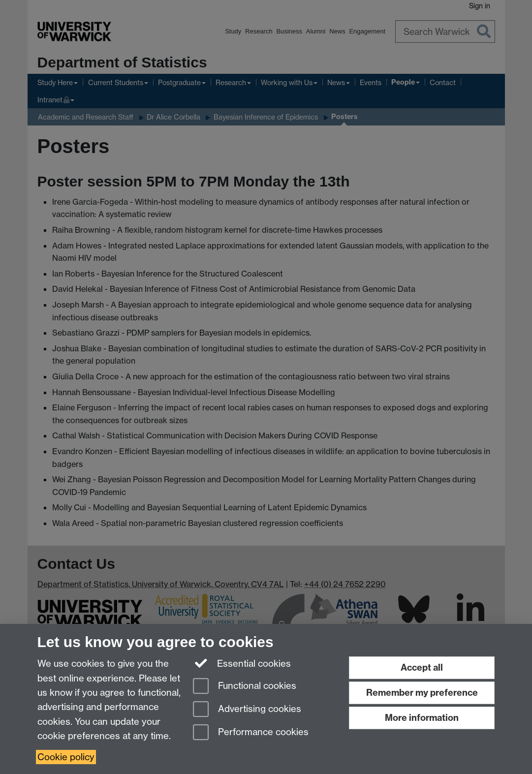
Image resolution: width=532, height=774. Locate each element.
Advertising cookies (247, 710)
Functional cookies (245, 687)
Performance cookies (251, 733)
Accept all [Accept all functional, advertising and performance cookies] (422, 667)
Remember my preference (422, 693)
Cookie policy (66, 757)
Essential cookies (242, 663)
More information (422, 718)
